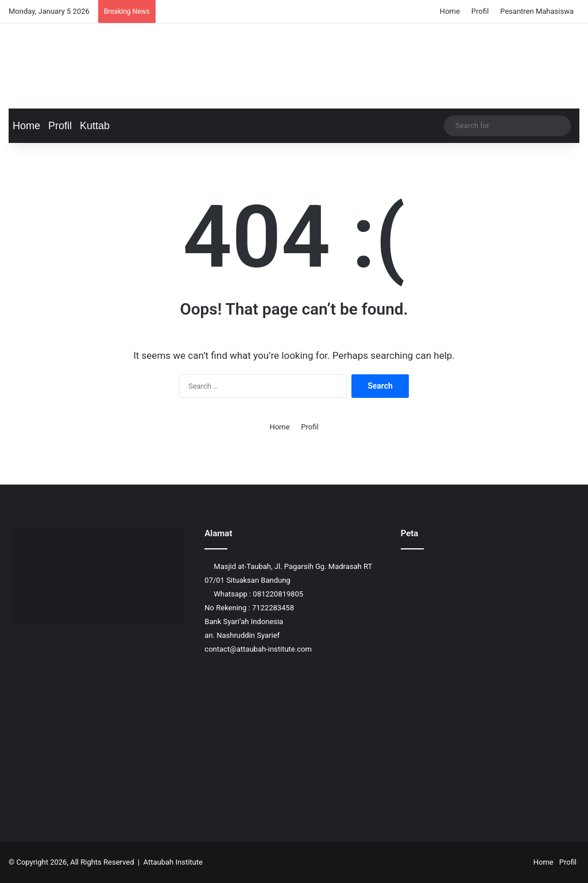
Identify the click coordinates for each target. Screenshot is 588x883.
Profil (480, 11)
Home (450, 11)
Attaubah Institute (173, 862)
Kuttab (95, 126)
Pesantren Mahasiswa (537, 11)
